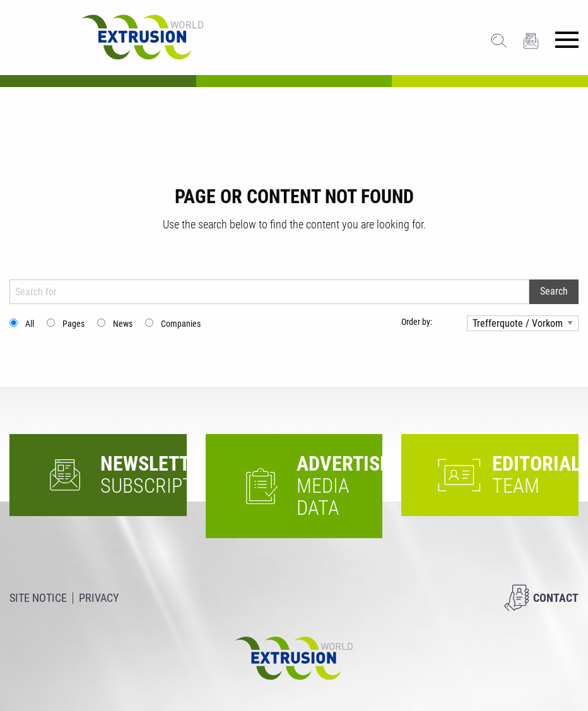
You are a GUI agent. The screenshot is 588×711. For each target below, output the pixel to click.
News (123, 324)
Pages (73, 324)
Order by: (417, 322)
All (30, 324)
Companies (181, 324)
